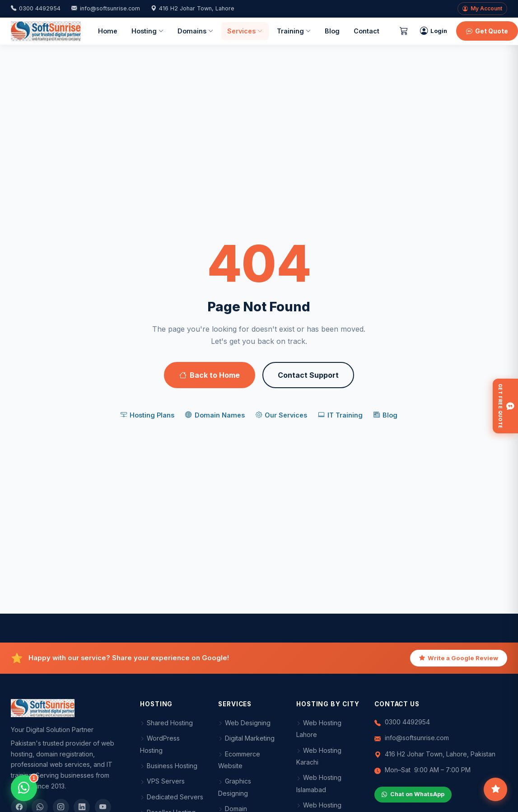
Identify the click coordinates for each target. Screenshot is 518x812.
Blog (332, 31)
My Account (482, 9)
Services (245, 31)
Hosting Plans (147, 415)
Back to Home (210, 375)
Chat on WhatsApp (413, 795)
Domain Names (215, 415)
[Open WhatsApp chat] (24, 788)
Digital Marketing (246, 738)
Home (108, 31)
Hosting (147, 31)
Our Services (281, 415)
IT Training (340, 415)
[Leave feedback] (495, 789)
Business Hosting (169, 766)
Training (294, 31)
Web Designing (244, 723)
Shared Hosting (166, 723)
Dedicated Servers (172, 797)
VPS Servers (162, 781)
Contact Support (308, 375)
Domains (195, 31)
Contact (366, 31)
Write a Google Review (459, 658)
